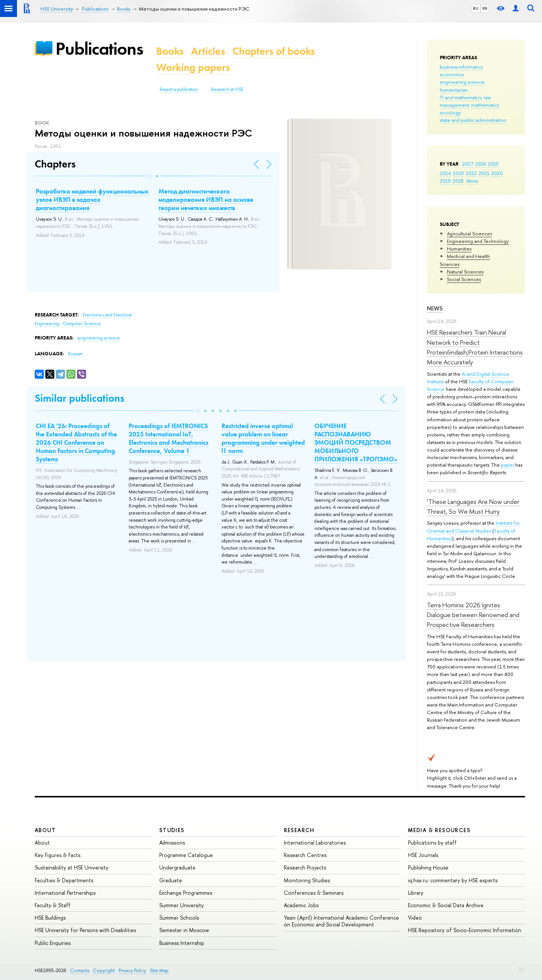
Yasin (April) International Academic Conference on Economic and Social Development (341, 921)
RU (476, 8)
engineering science (462, 82)
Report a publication (179, 89)
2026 (480, 164)
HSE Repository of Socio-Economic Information (465, 930)
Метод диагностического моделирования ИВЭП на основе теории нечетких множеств (206, 200)
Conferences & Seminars (314, 893)
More (472, 181)
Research (299, 830)
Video (415, 918)
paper (507, 465)
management (454, 105)
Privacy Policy (132, 970)
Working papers (193, 67)
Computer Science (82, 324)
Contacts (79, 970)
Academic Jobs (301, 905)
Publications (99, 48)
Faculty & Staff (53, 905)
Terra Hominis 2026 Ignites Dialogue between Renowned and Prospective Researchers (473, 615)
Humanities (459, 249)
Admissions (172, 843)
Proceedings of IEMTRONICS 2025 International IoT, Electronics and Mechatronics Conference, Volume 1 (169, 438)
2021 (484, 173)
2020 (497, 173)
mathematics (485, 105)
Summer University (182, 905)
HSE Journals (423, 855)
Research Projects (305, 867)
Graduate (171, 880)
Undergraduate (177, 867)
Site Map (159, 970)
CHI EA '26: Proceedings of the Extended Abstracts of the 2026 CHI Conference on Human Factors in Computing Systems (76, 442)
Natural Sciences (465, 272)
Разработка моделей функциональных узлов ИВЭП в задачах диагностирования (92, 200)
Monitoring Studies (307, 880)
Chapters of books (274, 51)
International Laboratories (315, 843)
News (435, 308)
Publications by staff (432, 843)
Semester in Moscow (184, 930)
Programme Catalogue (186, 855)
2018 (458, 181)
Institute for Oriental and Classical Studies (473, 527)
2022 (471, 173)
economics (452, 74)
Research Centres (305, 855)
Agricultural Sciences (469, 233)
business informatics (461, 67)
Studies (172, 830)
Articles (208, 51)
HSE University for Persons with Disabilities (85, 930)
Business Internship (182, 943)
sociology (450, 112)
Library (416, 893)
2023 (458, 173)
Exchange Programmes (186, 893)
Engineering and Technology (478, 241)
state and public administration (473, 120)
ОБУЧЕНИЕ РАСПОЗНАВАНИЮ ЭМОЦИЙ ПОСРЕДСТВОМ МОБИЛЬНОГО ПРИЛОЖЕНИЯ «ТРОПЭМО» (356, 442)
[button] (149, 176)
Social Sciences (464, 279)
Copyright (104, 970)
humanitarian (454, 90)
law (487, 97)
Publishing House (428, 867)
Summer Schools (179, 918)
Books (170, 51)
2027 (468, 164)
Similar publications (79, 398)
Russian (75, 354)
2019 (445, 181)
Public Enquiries (53, 943)
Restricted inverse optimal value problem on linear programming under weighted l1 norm (263, 438)
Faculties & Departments (64, 880)
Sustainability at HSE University (72, 867)
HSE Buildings (50, 918)
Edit (522, 969)
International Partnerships (65, 893)
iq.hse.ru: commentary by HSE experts (453, 880)
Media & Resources (439, 830)
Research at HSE (227, 89)
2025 (493, 164)
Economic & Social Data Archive (446, 905)
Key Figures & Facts (58, 855)
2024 (445, 173)
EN (485, 8)
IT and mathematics (461, 97)
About (45, 830)
